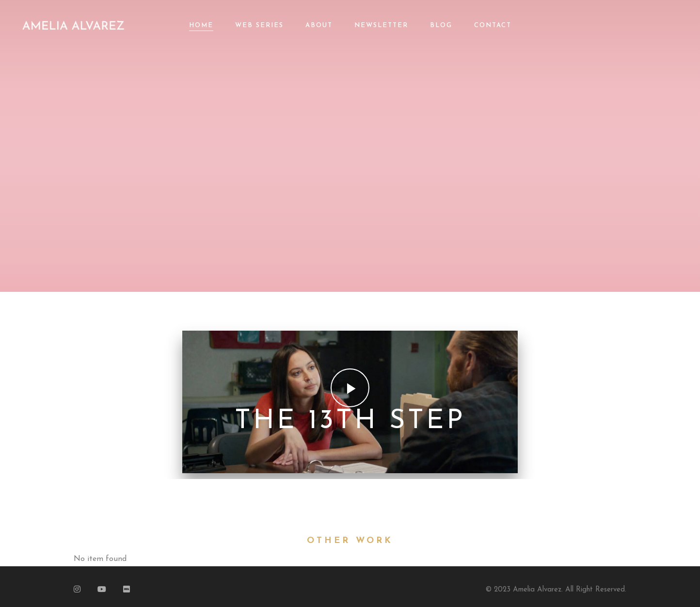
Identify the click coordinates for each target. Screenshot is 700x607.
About (319, 25)
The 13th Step (350, 421)
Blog (441, 25)
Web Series (259, 25)
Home (201, 25)
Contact (493, 25)
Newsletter (381, 25)
